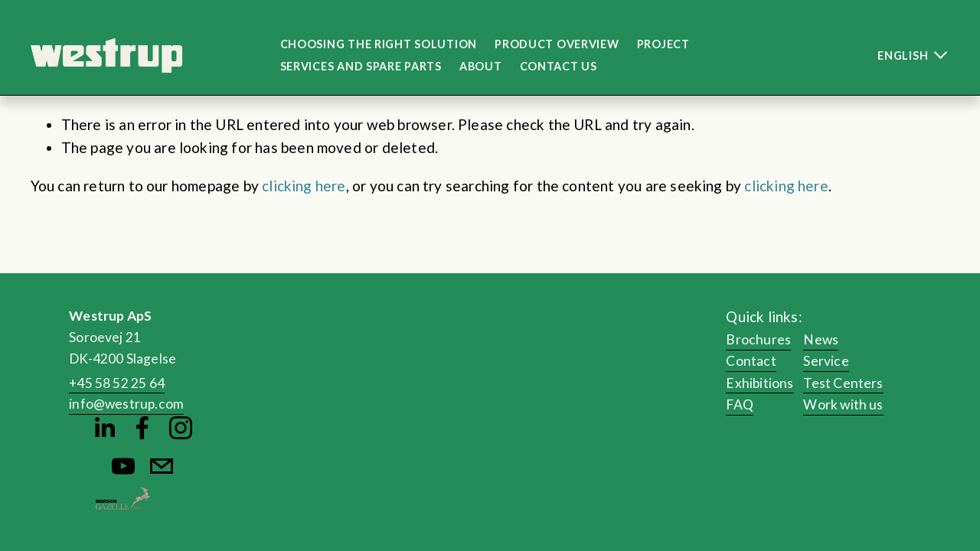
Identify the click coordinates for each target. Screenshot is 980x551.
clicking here (304, 186)
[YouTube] (123, 466)
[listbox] (899, 55)
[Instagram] (181, 428)
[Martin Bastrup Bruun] (104, 428)
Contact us (559, 66)
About (481, 66)
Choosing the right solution (379, 44)
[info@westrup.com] (162, 466)
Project (663, 44)
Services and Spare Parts (361, 66)
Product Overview (557, 44)
